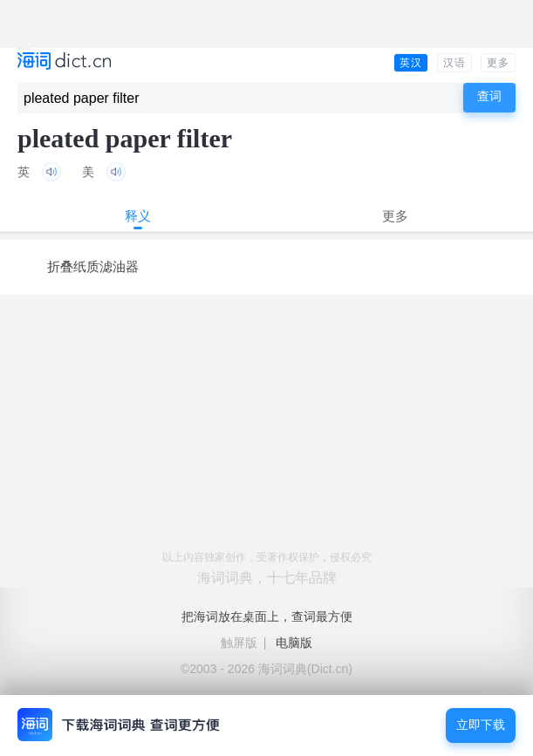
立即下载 (481, 725)
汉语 (454, 63)
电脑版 (294, 643)
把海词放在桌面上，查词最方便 (267, 616)
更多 (498, 63)
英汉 (411, 63)
